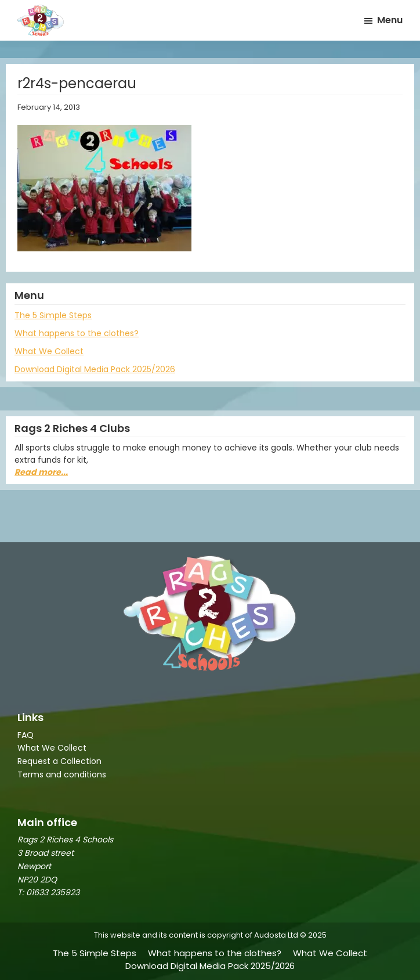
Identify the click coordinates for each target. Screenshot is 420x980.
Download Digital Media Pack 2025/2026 (95, 369)
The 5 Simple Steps (53, 315)
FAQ (26, 735)
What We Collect (49, 351)
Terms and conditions (62, 774)
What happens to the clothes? (77, 333)
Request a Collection (59, 761)
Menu (390, 20)
